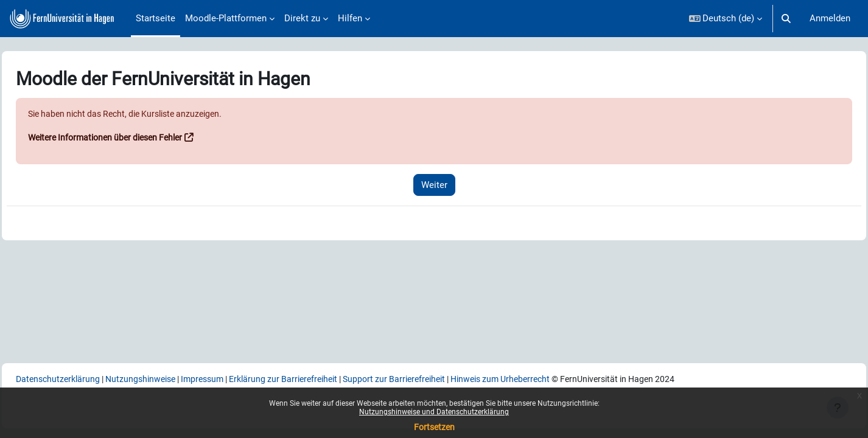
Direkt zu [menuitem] (302, 18)
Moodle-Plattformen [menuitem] (226, 18)
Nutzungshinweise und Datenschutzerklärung (434, 412)
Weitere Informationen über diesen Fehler (139, 138)
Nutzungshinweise (176, 378)
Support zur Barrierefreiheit (451, 378)
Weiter (434, 185)
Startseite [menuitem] (156, 18)
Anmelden (830, 18)
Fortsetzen (434, 427)
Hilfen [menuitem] (350, 18)
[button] (726, 19)
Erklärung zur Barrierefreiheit (331, 378)
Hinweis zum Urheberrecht (566, 378)
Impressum (243, 378)
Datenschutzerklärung (87, 378)
